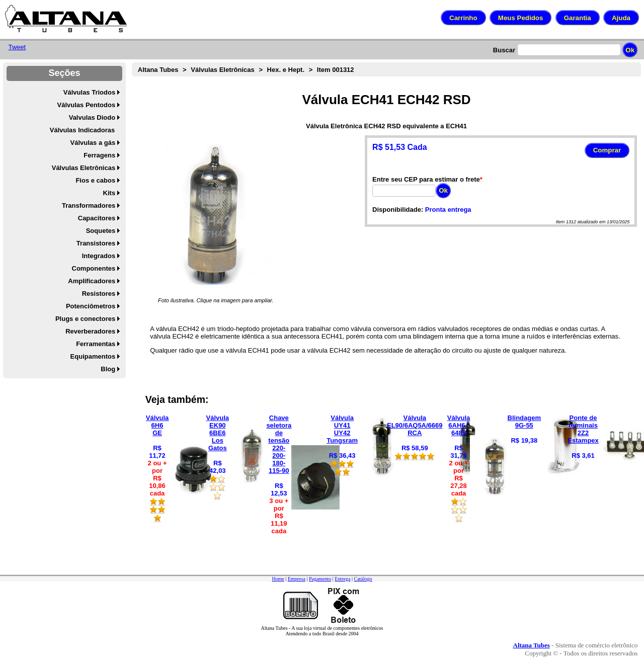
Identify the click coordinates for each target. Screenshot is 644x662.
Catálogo (363, 579)
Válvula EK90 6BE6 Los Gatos (218, 433)
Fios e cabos (95, 180)
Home (278, 579)
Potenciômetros (91, 306)
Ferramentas (96, 344)
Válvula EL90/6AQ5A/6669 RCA (415, 425)
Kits (109, 193)
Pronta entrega (448, 210)
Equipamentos (93, 356)
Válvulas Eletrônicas (84, 168)
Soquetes (101, 231)
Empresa (297, 579)
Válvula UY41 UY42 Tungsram (342, 429)
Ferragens (99, 155)
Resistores (99, 294)
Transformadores (89, 205)
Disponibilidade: (398, 210)
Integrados (99, 256)
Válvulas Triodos (89, 92)
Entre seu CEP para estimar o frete (426, 179)
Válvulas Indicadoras (82, 130)
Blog (108, 369)
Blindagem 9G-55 (524, 422)
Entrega (342, 579)
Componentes (94, 268)
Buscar (504, 50)
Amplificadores (92, 281)
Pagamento (320, 579)
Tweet (17, 47)
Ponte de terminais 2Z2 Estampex (583, 429)
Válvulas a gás (93, 143)
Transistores (96, 243)
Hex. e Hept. (286, 70)
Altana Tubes (158, 70)
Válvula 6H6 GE (157, 425)
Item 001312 (336, 70)
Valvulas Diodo (92, 117)
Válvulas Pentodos (87, 105)
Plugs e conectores (85, 319)
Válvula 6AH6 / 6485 (459, 425)
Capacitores (97, 218)
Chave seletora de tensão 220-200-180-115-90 (279, 444)
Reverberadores (90, 331)
